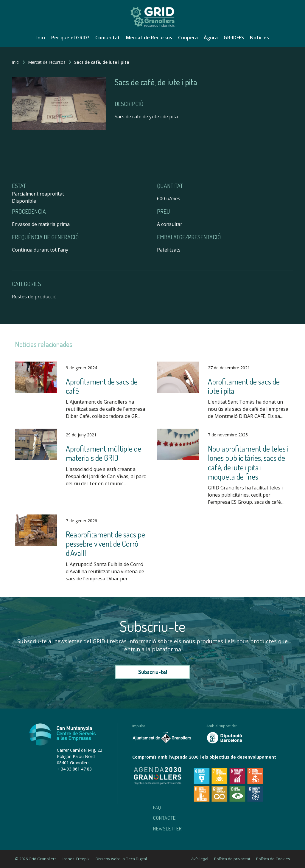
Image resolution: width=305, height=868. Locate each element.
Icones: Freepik (76, 859)
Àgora (211, 38)
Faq (157, 807)
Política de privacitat (232, 859)
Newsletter (168, 829)
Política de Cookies (273, 859)
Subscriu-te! (153, 672)
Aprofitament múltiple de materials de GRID (104, 453)
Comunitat (108, 38)
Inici (41, 38)
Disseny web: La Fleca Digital (121, 859)
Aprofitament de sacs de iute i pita (244, 386)
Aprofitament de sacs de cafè (102, 386)
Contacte (164, 818)
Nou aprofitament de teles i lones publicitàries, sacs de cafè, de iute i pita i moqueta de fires (248, 462)
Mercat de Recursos (149, 38)
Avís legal (200, 859)
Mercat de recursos (47, 62)
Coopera (188, 38)
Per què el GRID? (70, 38)
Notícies (259, 38)
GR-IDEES (234, 38)
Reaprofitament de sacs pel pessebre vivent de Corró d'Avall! (106, 544)
